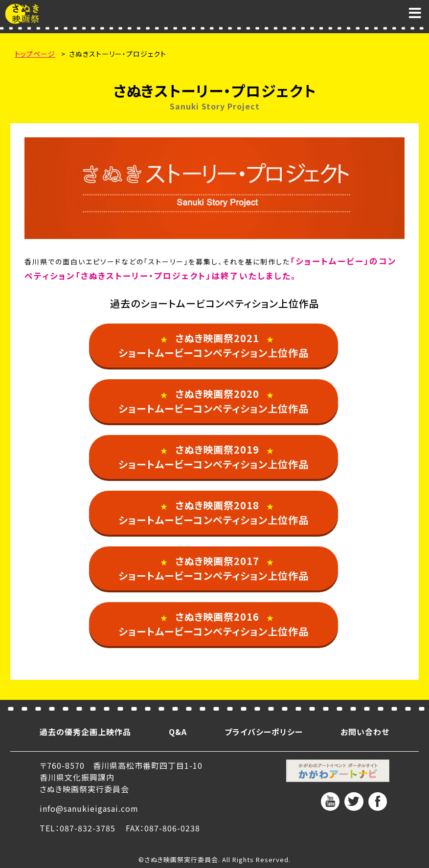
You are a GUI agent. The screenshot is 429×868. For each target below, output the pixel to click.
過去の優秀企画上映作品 (85, 732)
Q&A (178, 732)
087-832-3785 (88, 828)
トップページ (35, 54)
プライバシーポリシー (264, 732)
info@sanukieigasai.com (89, 808)
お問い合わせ (365, 732)
